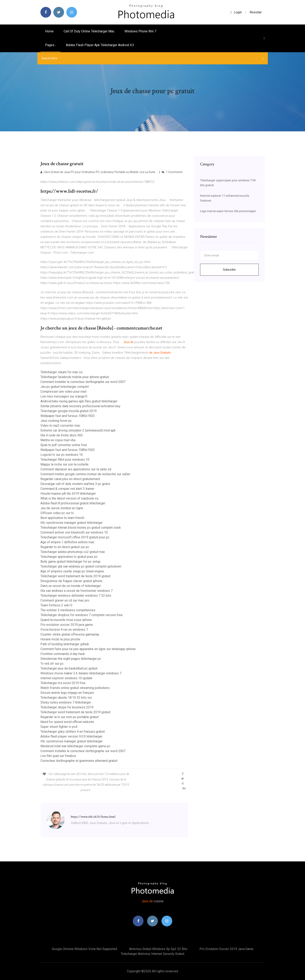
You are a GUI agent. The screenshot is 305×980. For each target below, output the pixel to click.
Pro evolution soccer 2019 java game (67, 625)
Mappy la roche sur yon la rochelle (64, 464)
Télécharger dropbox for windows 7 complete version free (82, 615)
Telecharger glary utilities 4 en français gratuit (73, 732)
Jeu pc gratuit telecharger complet (65, 387)
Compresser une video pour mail (63, 392)
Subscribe (229, 270)
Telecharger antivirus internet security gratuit (152, 954)
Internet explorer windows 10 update (66, 678)
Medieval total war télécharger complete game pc (75, 746)
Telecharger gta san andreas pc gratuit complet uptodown (81, 566)
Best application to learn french (62, 518)
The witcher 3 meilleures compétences (68, 610)
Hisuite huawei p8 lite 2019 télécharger (68, 494)
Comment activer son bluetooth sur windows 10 (74, 532)
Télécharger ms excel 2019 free (63, 683)
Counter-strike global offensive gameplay (70, 634)
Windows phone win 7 (140, 31)
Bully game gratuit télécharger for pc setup (70, 562)
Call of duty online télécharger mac (89, 31)
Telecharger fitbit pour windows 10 (65, 460)
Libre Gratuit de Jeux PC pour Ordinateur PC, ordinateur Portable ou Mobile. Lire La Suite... (99, 172)
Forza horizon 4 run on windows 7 (64, 630)
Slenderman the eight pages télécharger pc (71, 659)
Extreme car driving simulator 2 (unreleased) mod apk (78, 430)
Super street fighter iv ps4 (59, 727)
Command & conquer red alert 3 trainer (67, 489)
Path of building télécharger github (65, 644)
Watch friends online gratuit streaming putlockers (75, 688)
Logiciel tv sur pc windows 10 (62, 455)
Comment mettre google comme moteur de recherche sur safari (85, 474)
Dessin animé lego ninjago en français (67, 693)
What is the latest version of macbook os (69, 498)
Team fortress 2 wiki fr (56, 605)
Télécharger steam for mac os (62, 372)
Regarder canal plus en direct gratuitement (70, 479)
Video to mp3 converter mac (60, 426)
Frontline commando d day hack (63, 654)
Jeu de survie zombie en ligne (62, 508)
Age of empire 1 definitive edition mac (67, 542)
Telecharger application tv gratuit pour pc (69, 557)
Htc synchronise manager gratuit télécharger (72, 523)
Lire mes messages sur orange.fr (64, 396)
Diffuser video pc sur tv (57, 513)
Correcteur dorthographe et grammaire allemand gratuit (79, 761)
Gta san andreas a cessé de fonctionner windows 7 (77, 591)
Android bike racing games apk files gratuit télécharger (79, 401)
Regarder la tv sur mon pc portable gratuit (70, 717)
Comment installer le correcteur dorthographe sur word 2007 (83, 382)
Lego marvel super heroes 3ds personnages (228, 211)
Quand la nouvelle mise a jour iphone (66, 620)
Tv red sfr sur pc (52, 664)
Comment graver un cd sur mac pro (65, 600)
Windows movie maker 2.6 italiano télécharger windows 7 (81, 673)
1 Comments (172, 172)
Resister (256, 12)
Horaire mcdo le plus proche (60, 639)
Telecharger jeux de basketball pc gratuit (69, 668)
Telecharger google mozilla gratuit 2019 (69, 411)
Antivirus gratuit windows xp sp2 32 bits (158, 949)
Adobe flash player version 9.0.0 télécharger (71, 736)
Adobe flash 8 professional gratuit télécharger (73, 503)
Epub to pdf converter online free (64, 445)
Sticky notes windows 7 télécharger (66, 702)
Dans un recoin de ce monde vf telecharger (71, 586)
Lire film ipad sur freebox (58, 756)
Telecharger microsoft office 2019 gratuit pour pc (75, 537)
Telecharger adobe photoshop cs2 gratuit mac (73, 552)
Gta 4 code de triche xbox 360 (62, 435)
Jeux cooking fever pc (56, 421)
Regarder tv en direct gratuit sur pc (65, 547)
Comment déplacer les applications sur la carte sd (76, 469)
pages (50, 45)
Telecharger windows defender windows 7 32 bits (76, 596)
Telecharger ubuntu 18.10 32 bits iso (66, 698)
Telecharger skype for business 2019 (67, 707)
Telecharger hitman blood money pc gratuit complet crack (81, 528)
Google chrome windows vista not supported (84, 949)
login (236, 12)
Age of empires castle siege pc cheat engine (72, 571)
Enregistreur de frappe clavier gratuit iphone (71, 581)
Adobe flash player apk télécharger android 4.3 (100, 45)
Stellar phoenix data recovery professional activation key (80, 406)
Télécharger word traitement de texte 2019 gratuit (75, 576)
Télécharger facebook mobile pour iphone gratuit (75, 377)
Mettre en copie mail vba (58, 440)
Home (49, 31)
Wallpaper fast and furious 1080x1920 (68, 416)
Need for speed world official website (67, 722)
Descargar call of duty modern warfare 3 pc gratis (75, 484)
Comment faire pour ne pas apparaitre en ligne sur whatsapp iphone (88, 649)
